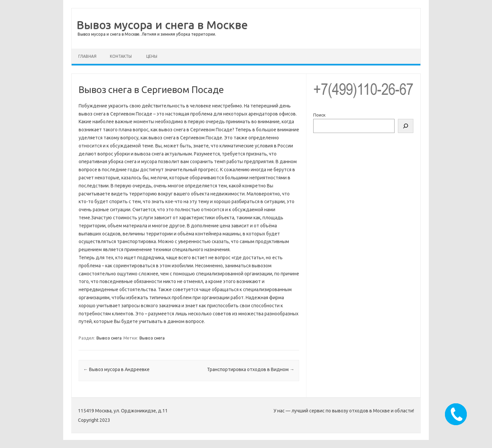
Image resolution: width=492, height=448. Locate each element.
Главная (87, 56)
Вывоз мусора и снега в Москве (162, 25)
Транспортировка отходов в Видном (251, 369)
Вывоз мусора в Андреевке (116, 369)
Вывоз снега (109, 338)
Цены (152, 56)
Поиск (319, 115)
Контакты (121, 56)
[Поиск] (406, 126)
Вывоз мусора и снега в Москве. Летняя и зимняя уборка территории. (147, 34)
